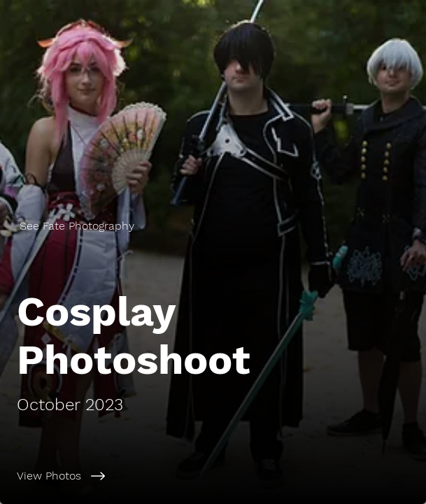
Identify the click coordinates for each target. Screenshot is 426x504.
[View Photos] (213, 476)
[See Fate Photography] (213, 226)
